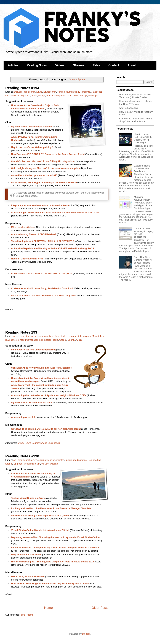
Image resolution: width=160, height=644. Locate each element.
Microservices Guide (22, 227)
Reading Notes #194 (22, 88)
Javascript (97, 92)
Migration (26, 96)
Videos (60, 65)
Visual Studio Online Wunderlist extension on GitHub (40, 530)
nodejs (42, 96)
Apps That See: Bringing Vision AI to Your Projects (143, 260)
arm (22, 336)
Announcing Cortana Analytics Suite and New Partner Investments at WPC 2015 (55, 212)
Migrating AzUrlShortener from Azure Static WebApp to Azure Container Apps (143, 202)
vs (43, 464)
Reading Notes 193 (21, 332)
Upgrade (18, 464)
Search (48, 340)
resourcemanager (29, 340)
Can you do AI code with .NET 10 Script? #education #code (136, 120)
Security (92, 460)
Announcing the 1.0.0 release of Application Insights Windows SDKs (49, 395)
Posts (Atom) (26, 615)
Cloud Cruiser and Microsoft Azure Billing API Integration (43, 161)
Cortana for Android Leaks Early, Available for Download (42, 288)
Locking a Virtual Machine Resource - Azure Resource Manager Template (51, 508)
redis (69, 96)
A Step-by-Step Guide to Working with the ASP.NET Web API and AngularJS (53, 248)
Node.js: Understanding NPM (27, 259)
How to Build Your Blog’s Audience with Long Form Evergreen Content (50, 583)
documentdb (71, 92)
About (132, 65)
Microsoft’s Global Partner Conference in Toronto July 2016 (44, 295)
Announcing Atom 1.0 (23, 417)
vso (47, 464)
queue (69, 460)
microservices (12, 96)
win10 (79, 340)
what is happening (129, 108)
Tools (76, 96)
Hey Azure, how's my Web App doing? (32, 147)
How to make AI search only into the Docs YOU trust (136, 103)
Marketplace (98, 336)
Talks (96, 65)
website (54, 464)
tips (99, 460)
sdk (41, 340)
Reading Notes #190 (22, 456)
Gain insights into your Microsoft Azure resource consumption (46, 168)
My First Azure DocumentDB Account (32, 127)
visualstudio (30, 464)
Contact (114, 65)
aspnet (32, 92)
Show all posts (77, 79)
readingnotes (59, 96)
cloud (60, 92)
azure (39, 92)
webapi (83, 96)
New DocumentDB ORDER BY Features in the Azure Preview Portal (48, 154)
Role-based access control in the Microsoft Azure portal (42, 273)
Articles (13, 65)
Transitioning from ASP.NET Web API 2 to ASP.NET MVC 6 (43, 241)
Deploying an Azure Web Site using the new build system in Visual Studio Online (55, 537)
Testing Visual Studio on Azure (28, 498)
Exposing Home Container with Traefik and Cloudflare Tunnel (143, 170)
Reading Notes (37, 65)
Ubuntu (71, 340)
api (25, 92)
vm (39, 464)
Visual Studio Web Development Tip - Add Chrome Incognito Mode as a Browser (55, 548)
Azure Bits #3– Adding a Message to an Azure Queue (40, 515)
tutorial (63, 340)
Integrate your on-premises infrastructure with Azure (40, 205)
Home (48, 608)
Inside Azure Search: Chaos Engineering (33, 350)
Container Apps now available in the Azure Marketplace (42, 368)
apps (16, 336)
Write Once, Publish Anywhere (28, 576)
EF (80, 92)
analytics (18, 92)
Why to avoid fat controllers (26, 555)
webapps (93, 96)
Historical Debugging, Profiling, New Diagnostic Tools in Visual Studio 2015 (53, 562)
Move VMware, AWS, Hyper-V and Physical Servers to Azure (44, 182)
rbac (49, 96)
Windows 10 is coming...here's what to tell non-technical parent (46, 429)
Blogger (86, 634)
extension (50, 460)
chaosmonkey (46, 336)
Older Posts (100, 608)
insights (86, 92)
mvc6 (34, 96)
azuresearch (50, 92)
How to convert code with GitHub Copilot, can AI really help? (143, 138)
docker (64, 336)
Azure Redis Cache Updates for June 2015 (34, 175)
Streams (79, 65)
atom (28, 336)
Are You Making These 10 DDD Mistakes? (34, 234)
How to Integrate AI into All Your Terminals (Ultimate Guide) (135, 96)
